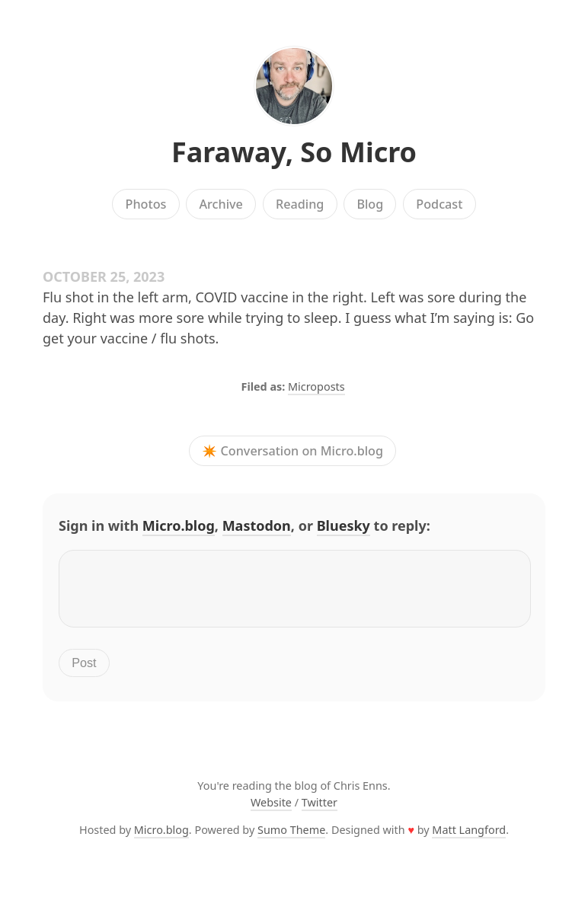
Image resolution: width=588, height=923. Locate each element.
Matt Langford (469, 839)
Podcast (439, 204)
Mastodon (257, 525)
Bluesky (344, 525)
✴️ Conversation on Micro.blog (292, 451)
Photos (146, 204)
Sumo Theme (291, 839)
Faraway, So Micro (294, 152)
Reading (300, 204)
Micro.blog (179, 525)
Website (271, 811)
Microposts (316, 386)
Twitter (320, 811)
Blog (370, 204)
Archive (220, 204)
